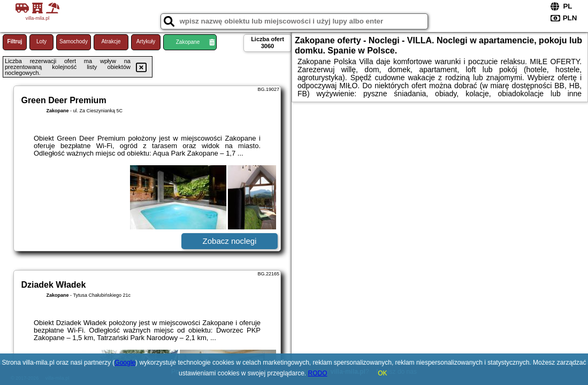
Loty (41, 41)
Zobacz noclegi (230, 241)
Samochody (74, 41)
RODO (318, 373)
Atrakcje (111, 41)
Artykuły (146, 41)
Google (125, 363)
